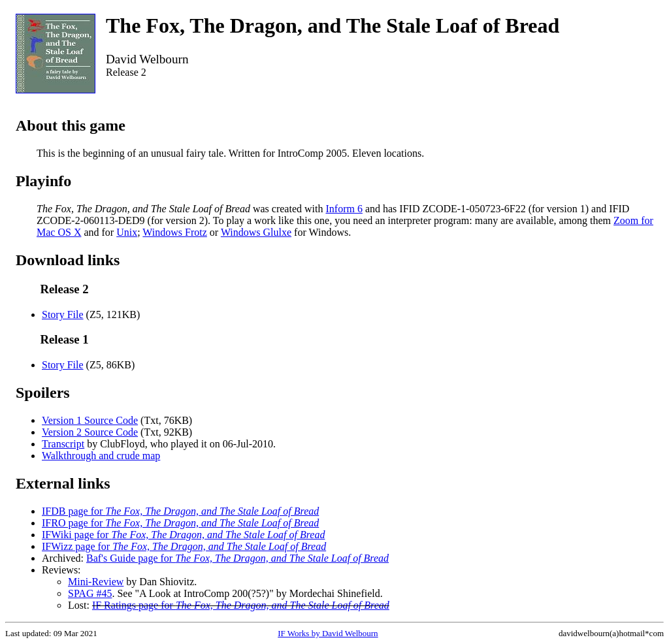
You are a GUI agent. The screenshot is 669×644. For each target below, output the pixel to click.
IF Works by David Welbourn (328, 633)
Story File (63, 314)
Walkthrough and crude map (101, 456)
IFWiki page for (183, 535)
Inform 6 (344, 209)
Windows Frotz (174, 232)
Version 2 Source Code (90, 432)
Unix (127, 232)
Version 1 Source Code (90, 420)
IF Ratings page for (241, 605)
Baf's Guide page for (237, 558)
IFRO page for (180, 523)
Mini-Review (96, 582)
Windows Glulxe (256, 232)
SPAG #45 (90, 593)
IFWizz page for (184, 546)
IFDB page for (180, 511)
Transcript (63, 444)
